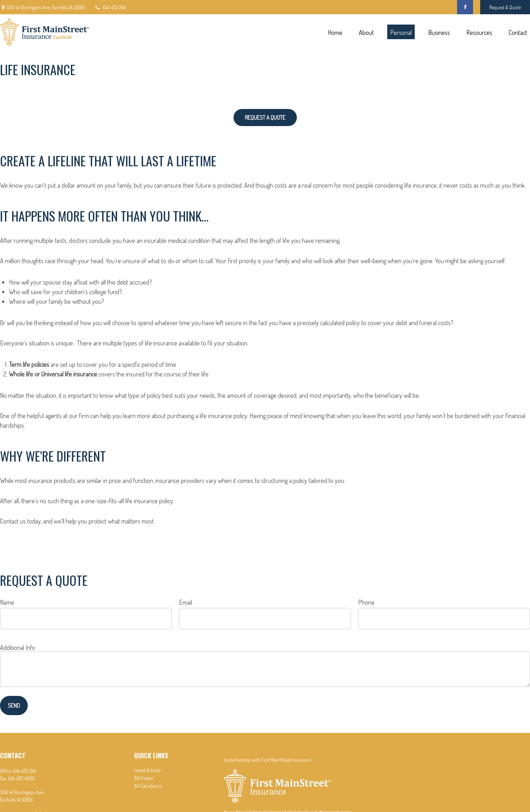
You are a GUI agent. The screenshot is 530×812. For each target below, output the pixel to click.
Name (7, 602)
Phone (366, 602)
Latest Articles (147, 770)
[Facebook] (465, 7)
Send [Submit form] (14, 706)
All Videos (144, 778)
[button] (335, 32)
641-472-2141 (110, 7)
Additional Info (18, 647)
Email (186, 602)
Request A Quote (505, 7)
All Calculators (148, 786)
